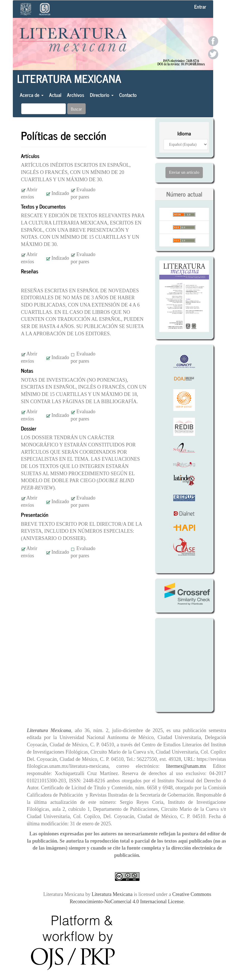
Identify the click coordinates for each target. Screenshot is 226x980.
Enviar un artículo (184, 172)
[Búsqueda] (44, 109)
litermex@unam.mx (189, 766)
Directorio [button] (102, 95)
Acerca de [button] (32, 95)
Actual (55, 95)
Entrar (200, 6)
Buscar (76, 109)
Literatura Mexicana (69, 78)
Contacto (128, 95)
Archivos (76, 95)
